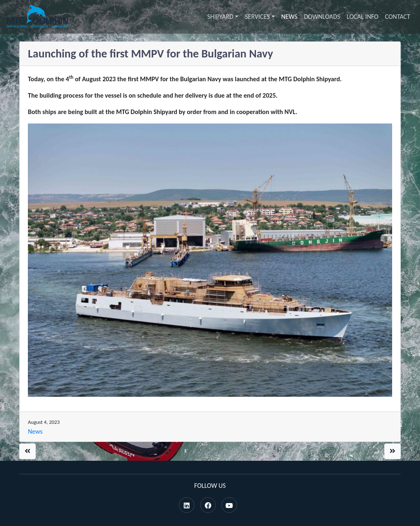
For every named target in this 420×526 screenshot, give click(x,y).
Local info (362, 17)
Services (257, 17)
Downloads (322, 17)
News (290, 17)
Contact (398, 17)
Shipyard (220, 17)
